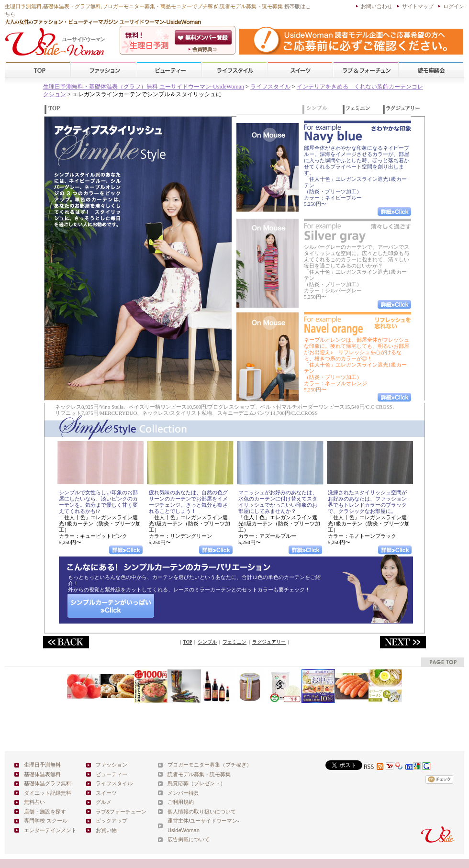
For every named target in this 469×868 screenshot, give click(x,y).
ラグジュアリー (269, 642)
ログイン (454, 6)
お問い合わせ (377, 6)
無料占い (34, 802)
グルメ (104, 802)
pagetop (443, 662)
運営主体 (178, 821)
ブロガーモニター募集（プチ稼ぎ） (210, 765)
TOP (38, 70)
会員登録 (204, 37)
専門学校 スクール (46, 821)
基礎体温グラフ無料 (48, 783)
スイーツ (300, 70)
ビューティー (169, 70)
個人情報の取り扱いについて (202, 812)
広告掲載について (189, 839)
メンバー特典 (183, 793)
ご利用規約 (181, 802)
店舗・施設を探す (45, 812)
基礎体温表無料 (42, 774)
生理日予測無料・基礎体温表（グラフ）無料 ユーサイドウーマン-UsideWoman (144, 87)
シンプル (207, 642)
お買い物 (106, 830)
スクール (431, 70)
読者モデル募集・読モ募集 (199, 774)
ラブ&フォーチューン (366, 70)
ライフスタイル (234, 70)
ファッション (103, 70)
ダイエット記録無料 (48, 793)
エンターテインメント (50, 830)
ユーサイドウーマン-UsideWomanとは (204, 49)
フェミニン (234, 642)
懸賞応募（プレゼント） (196, 783)
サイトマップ (418, 6)
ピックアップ (112, 821)
